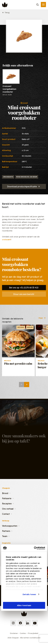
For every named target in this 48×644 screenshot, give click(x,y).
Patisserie (7, 498)
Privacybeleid (33, 633)
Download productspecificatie (24, 186)
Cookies (23, 633)
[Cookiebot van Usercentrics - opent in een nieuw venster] (34, 548)
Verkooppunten (10, 526)
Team (5, 536)
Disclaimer (14, 633)
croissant (6, 239)
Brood (5, 493)
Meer (42, 320)
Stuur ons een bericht (24, 294)
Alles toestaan (24, 605)
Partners (6, 531)
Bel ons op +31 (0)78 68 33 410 (24, 288)
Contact (6, 514)
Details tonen (29, 594)
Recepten (7, 503)
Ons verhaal (8, 508)
